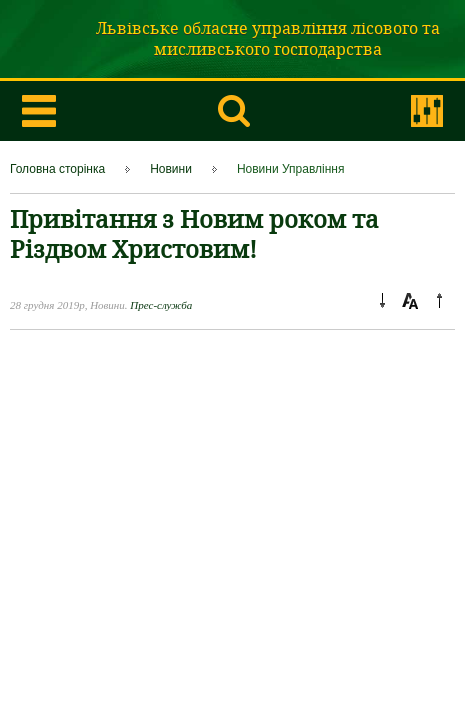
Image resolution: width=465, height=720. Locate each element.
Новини (171, 169)
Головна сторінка (57, 169)
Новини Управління (291, 169)
